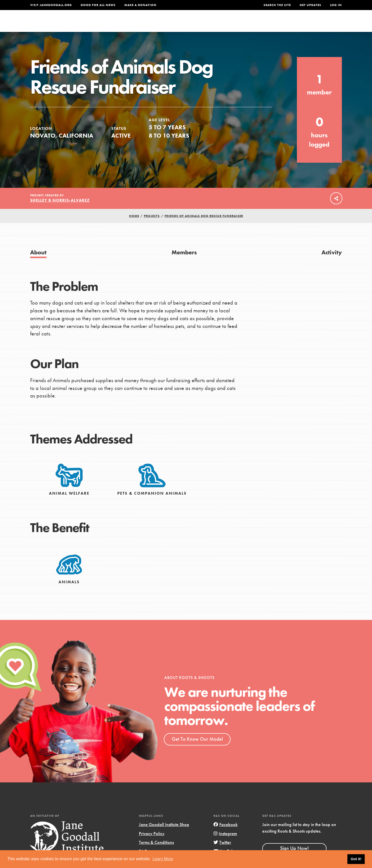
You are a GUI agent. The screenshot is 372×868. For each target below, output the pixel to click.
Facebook (226, 835)
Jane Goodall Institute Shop (164, 835)
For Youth (149, 24)
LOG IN (336, 5)
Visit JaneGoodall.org (51, 5)
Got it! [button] (356, 859)
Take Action (325, 24)
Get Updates (310, 5)
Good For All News (98, 5)
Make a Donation (140, 5)
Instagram (225, 844)
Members (184, 263)
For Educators (189, 24)
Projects (263, 24)
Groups (291, 24)
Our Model (230, 24)
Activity (332, 263)
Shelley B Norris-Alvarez (60, 211)
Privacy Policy (152, 844)
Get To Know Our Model (197, 749)
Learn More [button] (163, 859)
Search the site (277, 5)
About (120, 24)
